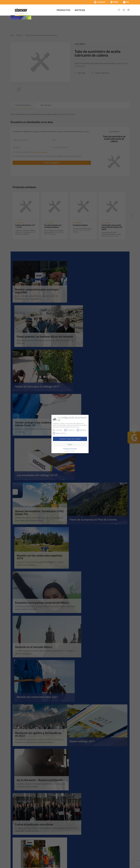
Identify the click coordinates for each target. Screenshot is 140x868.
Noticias (80, 10)
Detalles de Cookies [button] (70, 451)
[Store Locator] (115, 2)
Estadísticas (70, 430)
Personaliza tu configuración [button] (70, 449)
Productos (63, 10)
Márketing (81, 430)
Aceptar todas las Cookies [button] (70, 439)
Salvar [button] (70, 444)
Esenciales (58, 430)
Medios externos (60, 433)
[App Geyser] (100, 2)
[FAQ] (126, 2)
